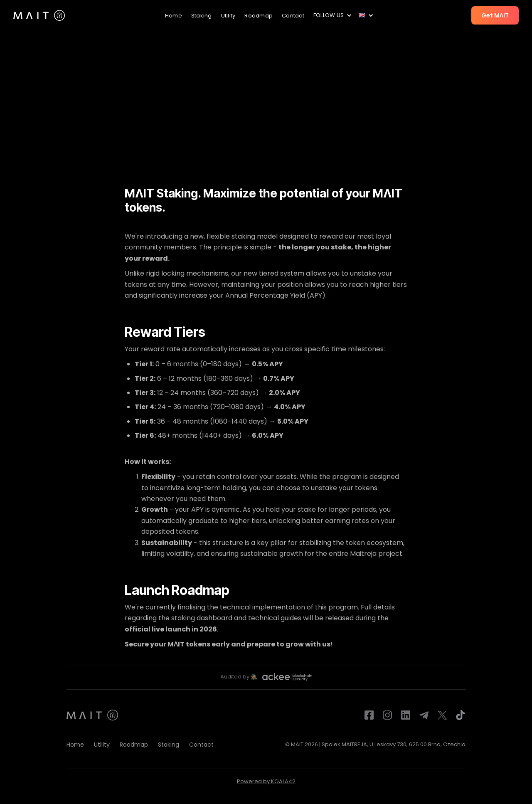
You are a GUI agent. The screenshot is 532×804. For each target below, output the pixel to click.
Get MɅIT (495, 15)
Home (174, 16)
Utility (228, 16)
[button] (331, 15)
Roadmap (259, 16)
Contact (293, 16)
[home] (39, 15)
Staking (202, 16)
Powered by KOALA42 (266, 781)
